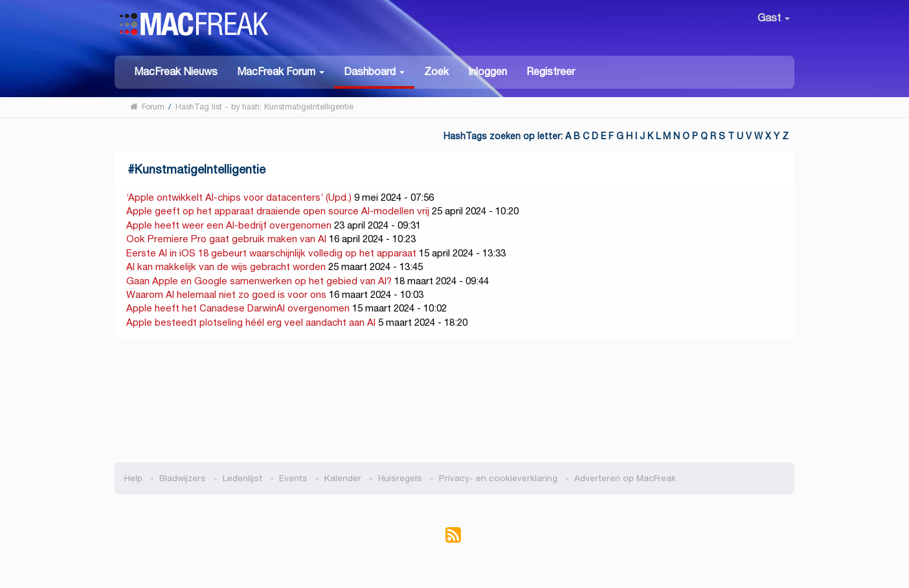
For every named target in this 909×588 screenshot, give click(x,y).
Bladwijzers (183, 478)
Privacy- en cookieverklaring (498, 478)
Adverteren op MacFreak (625, 478)
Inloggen (488, 72)
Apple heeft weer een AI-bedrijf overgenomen (229, 225)
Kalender (343, 478)
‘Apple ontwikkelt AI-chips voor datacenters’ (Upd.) (239, 197)
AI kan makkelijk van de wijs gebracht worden (226, 266)
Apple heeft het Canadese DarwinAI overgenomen (238, 308)
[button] (281, 71)
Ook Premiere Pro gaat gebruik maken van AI (226, 239)
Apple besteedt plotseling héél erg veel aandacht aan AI (251, 322)
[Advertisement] (455, 401)
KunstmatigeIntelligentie (200, 169)
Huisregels (400, 478)
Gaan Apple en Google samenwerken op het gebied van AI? (259, 281)
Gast (774, 18)
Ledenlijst (242, 478)
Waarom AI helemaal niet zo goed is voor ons (226, 294)
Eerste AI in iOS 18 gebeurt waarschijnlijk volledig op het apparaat (271, 253)
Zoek (436, 72)
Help (133, 478)
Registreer (551, 72)
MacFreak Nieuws (176, 72)
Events (293, 478)
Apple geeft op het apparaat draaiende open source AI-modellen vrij (278, 211)
